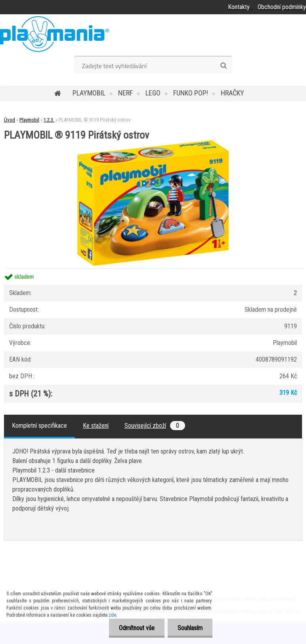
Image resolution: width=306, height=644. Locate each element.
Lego (153, 93)
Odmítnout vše (137, 628)
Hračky (232, 93)
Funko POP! (191, 93)
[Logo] (55, 34)
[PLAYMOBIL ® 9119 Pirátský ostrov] (153, 143)
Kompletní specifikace (39, 426)
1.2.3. (49, 120)
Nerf (125, 93)
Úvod (10, 120)
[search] (223, 66)
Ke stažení (96, 426)
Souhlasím (190, 628)
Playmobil (89, 93)
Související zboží (155, 426)
